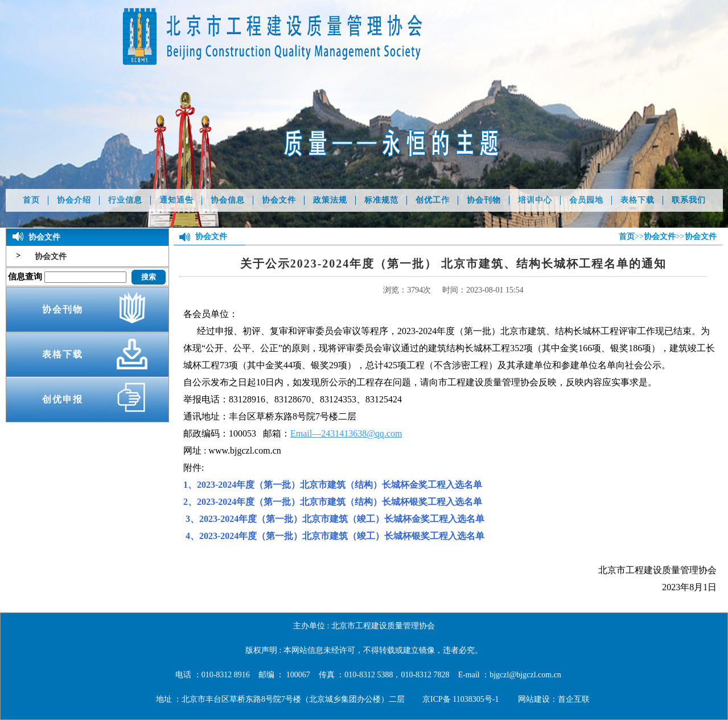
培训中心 (535, 200)
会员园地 (586, 200)
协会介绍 (74, 200)
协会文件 (279, 200)
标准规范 (381, 200)
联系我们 (689, 200)
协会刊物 (484, 200)
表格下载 (637, 200)
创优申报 (63, 399)
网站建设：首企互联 (554, 699)
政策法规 (330, 200)
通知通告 (176, 200)
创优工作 (433, 200)
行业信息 (125, 200)
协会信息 (228, 200)
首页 (31, 200)
